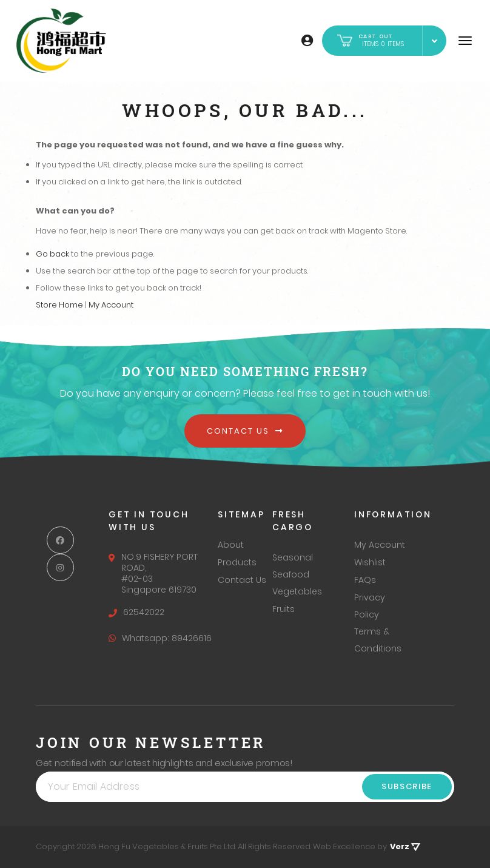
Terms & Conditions (378, 640)
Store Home (59, 305)
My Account (111, 305)
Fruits (284, 609)
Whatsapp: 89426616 (160, 638)
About (231, 545)
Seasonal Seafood (293, 566)
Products (237, 562)
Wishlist (370, 562)
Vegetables (297, 591)
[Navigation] (465, 41)
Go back (52, 254)
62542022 (136, 612)
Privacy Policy (370, 606)
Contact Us (245, 431)
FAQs (365, 580)
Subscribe (407, 786)
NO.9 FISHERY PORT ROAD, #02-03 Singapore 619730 (153, 573)
